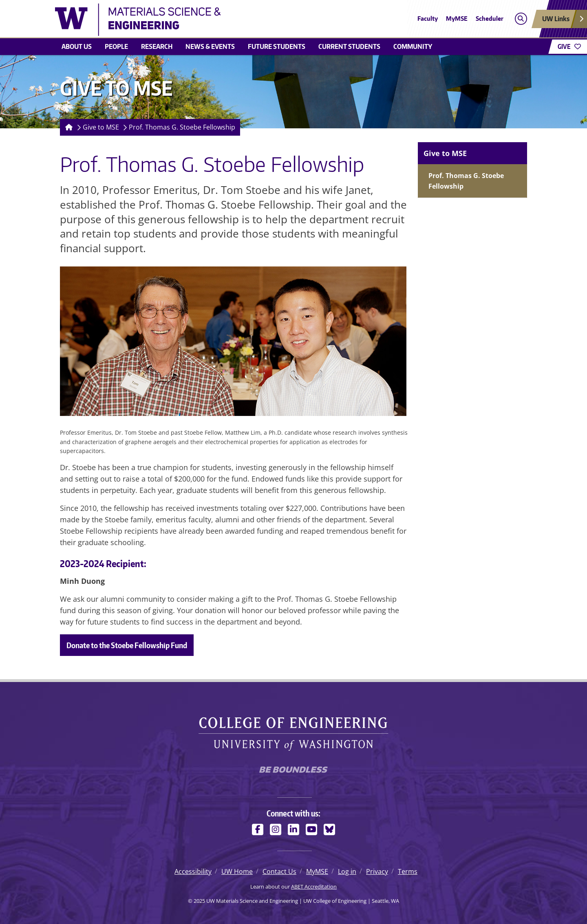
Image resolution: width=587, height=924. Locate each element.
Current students (349, 46)
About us (77, 46)
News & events (210, 46)
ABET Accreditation (314, 887)
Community (413, 46)
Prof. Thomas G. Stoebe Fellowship (182, 127)
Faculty (428, 19)
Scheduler (490, 19)
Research (157, 46)
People (116, 46)
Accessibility (193, 871)
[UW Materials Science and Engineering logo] (234, 20)
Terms (408, 871)
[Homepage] (67, 127)
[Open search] (521, 19)
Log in (347, 871)
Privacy (377, 871)
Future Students (277, 46)
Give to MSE (101, 127)
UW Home (237, 871)
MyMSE (457, 19)
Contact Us (279, 871)
